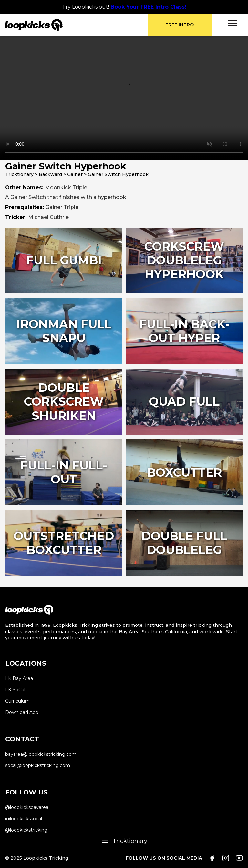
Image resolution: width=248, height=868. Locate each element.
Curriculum (17, 701)
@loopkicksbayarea (27, 807)
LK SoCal (15, 690)
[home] (76, 25)
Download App (22, 712)
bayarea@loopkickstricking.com (41, 754)
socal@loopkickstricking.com (38, 765)
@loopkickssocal (24, 819)
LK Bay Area (19, 678)
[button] (232, 23)
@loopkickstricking (26, 830)
